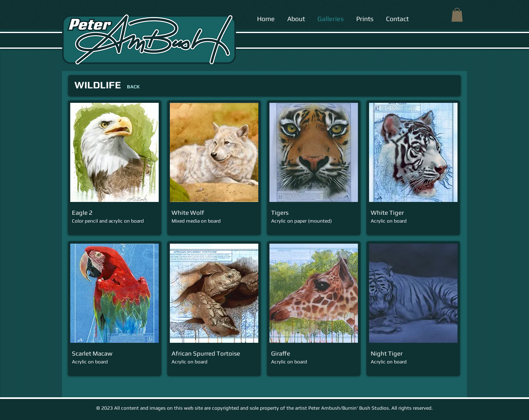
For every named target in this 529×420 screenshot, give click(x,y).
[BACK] (133, 87)
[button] (457, 15)
